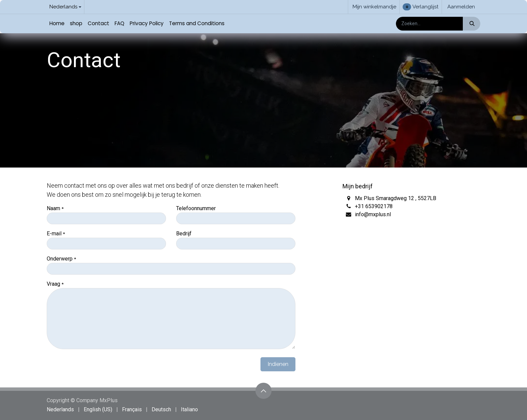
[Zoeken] (471, 24)
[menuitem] (57, 24)
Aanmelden (461, 7)
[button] (263, 391)
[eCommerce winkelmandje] (374, 7)
